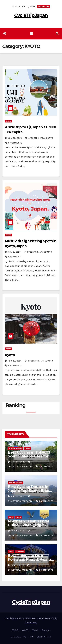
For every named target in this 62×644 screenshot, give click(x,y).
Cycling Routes (15, 448)
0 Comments (15, 143)
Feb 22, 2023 (15, 361)
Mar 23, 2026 (18, 462)
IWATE (18, 517)
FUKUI (11, 552)
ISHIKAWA (20, 552)
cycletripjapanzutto (39, 138)
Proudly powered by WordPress (20, 618)
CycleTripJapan (31, 15)
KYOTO (8, 121)
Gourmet (46, 630)
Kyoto (10, 355)
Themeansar (31, 622)
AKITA (11, 517)
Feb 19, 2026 (18, 565)
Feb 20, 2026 (18, 531)
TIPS (31, 637)
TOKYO (27, 448)
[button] (57, 34)
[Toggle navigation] (31, 34)
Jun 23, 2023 (15, 138)
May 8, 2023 (14, 252)
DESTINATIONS (44, 637)
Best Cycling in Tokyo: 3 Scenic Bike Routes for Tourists (29, 456)
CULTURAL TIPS (18, 637)
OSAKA (35, 630)
